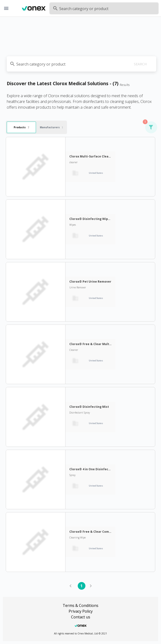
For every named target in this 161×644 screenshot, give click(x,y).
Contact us (81, 617)
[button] (151, 127)
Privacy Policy (81, 611)
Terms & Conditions (80, 605)
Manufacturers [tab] (51, 127)
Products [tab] (21, 127)
